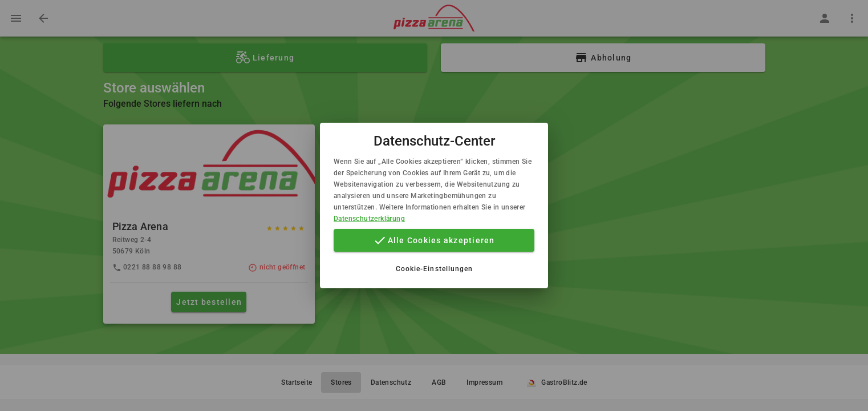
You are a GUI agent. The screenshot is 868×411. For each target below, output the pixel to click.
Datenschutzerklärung (369, 219)
